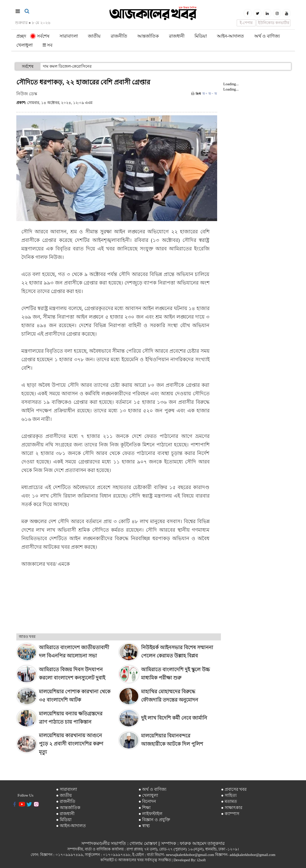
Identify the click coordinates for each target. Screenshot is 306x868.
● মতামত (229, 801)
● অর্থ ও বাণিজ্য (152, 789)
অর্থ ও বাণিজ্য (267, 36)
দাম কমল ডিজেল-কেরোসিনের (67, 66)
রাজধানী (177, 36)
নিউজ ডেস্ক (27, 94)
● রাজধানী (65, 814)
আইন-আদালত (231, 36)
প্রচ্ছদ (21, 36)
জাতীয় (94, 36)
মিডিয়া (201, 36)
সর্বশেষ (40, 36)
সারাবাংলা (69, 36)
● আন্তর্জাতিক (68, 808)
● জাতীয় (64, 795)
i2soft (201, 860)
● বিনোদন (147, 801)
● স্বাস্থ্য (144, 826)
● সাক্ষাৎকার (232, 808)
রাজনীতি (119, 36)
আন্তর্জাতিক (148, 36)
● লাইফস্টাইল (151, 814)
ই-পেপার (246, 23)
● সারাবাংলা (67, 789)
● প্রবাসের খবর (234, 789)
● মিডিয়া (64, 820)
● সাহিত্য (229, 795)
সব (48, 45)
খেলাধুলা (24, 45)
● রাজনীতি (66, 801)
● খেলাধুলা (148, 795)
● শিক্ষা (145, 808)
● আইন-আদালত (71, 826)
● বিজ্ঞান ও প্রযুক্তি (154, 820)
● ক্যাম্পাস (230, 814)
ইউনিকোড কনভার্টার (274, 23)
